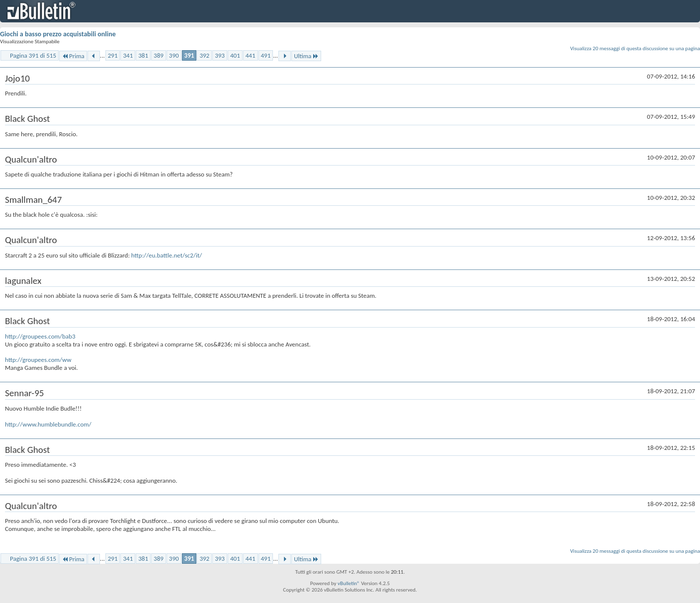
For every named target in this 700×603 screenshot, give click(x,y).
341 (128, 55)
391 (189, 55)
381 (143, 55)
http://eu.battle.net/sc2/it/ (167, 255)
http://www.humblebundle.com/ (48, 424)
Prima (73, 56)
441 (251, 55)
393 (220, 55)
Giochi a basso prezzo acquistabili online (58, 34)
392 (204, 55)
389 (159, 55)
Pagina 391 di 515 (33, 55)
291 (113, 55)
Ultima (306, 56)
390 (174, 55)
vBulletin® (349, 583)
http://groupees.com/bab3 (40, 336)
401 (235, 55)
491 (266, 55)
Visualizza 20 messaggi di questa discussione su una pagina (635, 48)
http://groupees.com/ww (38, 360)
